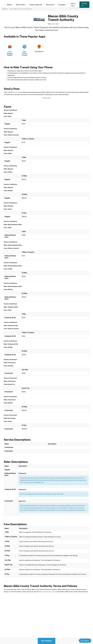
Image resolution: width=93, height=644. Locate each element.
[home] (5, 5)
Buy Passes (46, 641)
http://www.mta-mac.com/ (47, 592)
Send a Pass (16, 92)
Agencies (5, 9)
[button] (10, 5)
